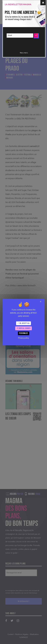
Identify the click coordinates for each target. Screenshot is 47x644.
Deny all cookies (24, 328)
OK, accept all (24, 323)
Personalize (23, 333)
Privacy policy (23, 338)
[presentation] (22, 43)
